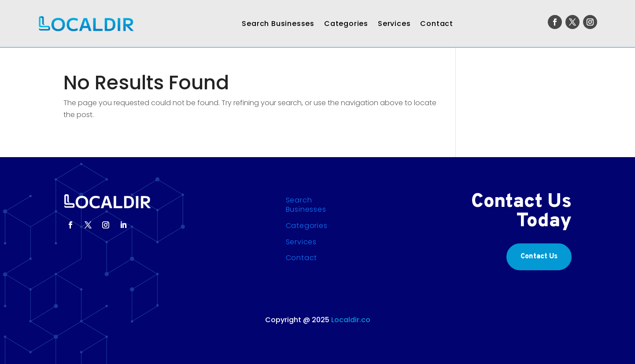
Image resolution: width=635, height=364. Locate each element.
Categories (346, 24)
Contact (437, 24)
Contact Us (539, 257)
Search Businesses (278, 24)
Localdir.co (351, 320)
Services (394, 24)
